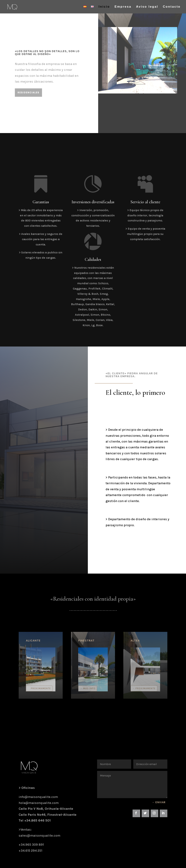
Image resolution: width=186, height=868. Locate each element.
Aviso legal (147, 7)
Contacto (172, 7)
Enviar (160, 802)
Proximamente (41, 688)
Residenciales (28, 92)
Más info (89, 688)
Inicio (104, 7)
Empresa (123, 7)
